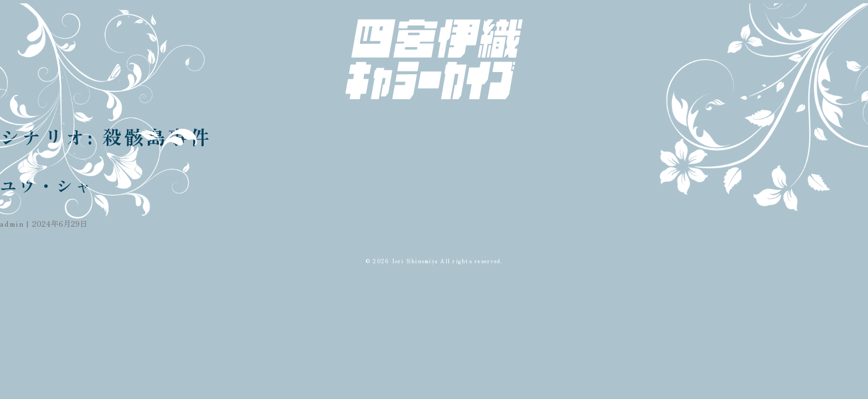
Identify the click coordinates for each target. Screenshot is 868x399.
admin (12, 223)
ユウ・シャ (47, 185)
